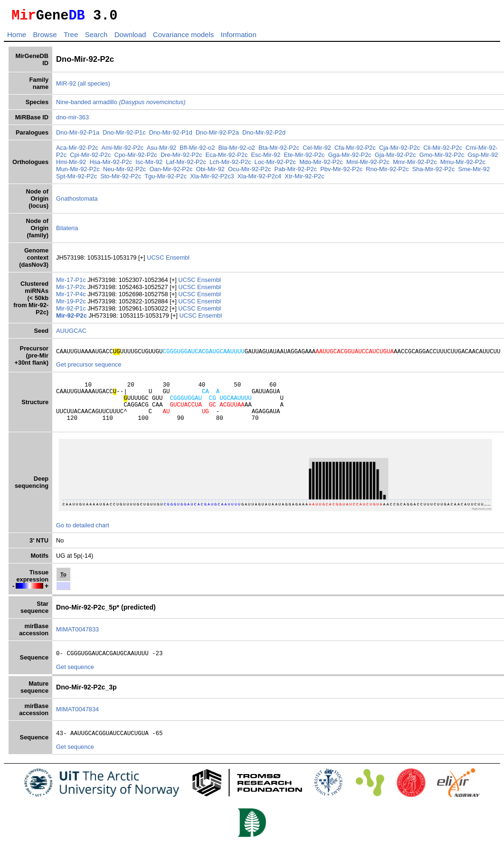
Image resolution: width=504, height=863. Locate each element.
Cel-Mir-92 (317, 150)
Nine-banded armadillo (121, 105)
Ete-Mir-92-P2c (304, 158)
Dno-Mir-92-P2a (217, 135)
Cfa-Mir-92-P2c (355, 150)
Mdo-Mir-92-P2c (321, 165)
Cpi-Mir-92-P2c (90, 158)
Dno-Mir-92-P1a (78, 135)
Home (17, 37)
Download (130, 37)
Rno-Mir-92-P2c (387, 172)
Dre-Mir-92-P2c (181, 158)
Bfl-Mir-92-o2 (197, 150)
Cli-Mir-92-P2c (443, 150)
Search (96, 37)
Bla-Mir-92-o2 (237, 150)
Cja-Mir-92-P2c (399, 150)
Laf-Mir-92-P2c (186, 165)
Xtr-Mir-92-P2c (304, 179)
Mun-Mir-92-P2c (78, 172)
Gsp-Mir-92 (483, 158)
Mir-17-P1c (72, 283)
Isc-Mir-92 (149, 165)
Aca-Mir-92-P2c (77, 150)
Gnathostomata (77, 201)
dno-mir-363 (72, 120)
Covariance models (183, 37)
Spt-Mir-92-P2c (76, 179)
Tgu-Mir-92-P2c (166, 179)
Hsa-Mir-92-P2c (111, 165)
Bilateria (67, 231)
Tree (71, 37)
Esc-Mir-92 (266, 158)
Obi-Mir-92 (210, 172)
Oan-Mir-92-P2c (171, 172)
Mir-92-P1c (72, 311)
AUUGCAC (71, 334)
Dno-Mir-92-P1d (171, 135)
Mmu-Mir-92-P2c (463, 165)
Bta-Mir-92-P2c (279, 150)
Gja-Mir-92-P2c (395, 158)
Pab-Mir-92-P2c (296, 172)
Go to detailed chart (83, 538)
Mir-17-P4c (72, 297)
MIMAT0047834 (77, 723)
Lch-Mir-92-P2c (230, 165)
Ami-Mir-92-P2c (122, 150)
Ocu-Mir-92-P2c (249, 172)
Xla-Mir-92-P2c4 (259, 179)
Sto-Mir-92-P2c (121, 179)
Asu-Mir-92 (162, 150)
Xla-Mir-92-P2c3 (212, 179)
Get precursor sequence (89, 369)
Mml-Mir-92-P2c (368, 165)
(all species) (94, 86)
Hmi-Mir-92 (71, 165)
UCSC (156, 260)
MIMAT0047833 (77, 642)
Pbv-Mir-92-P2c (341, 172)
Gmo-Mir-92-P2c (442, 158)
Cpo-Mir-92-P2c (135, 158)
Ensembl (178, 260)
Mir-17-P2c (72, 290)
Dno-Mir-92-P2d (264, 135)
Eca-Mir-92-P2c (226, 158)
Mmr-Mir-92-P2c (415, 165)
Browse (45, 37)
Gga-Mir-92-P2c (350, 158)
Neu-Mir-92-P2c (124, 172)
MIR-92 (66, 86)
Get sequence (75, 681)
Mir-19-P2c (72, 304)
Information (239, 37)
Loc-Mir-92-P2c (275, 165)
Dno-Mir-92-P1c (124, 135)
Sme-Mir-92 (474, 172)
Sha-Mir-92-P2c (434, 172)
